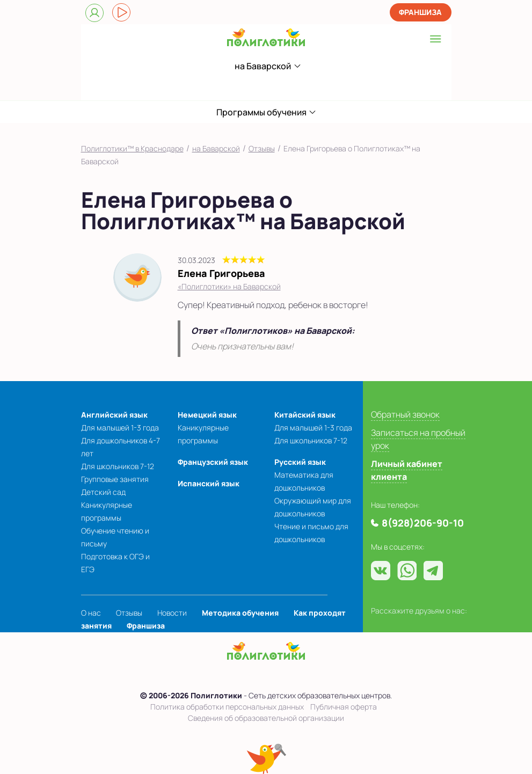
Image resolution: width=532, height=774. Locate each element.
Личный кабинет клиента (407, 470)
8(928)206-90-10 (248, 87)
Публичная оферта (344, 707)
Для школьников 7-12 (118, 466)
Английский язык (114, 415)
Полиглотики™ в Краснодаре (132, 148)
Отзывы (262, 148)
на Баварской (216, 148)
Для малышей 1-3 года (120, 428)
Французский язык (213, 462)
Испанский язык (209, 483)
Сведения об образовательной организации (266, 718)
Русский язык (300, 462)
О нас (91, 613)
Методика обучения (240, 613)
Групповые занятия (115, 479)
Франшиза (420, 12)
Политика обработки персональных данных (227, 707)
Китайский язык (305, 415)
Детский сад (103, 492)
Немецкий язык (207, 415)
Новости (172, 613)
